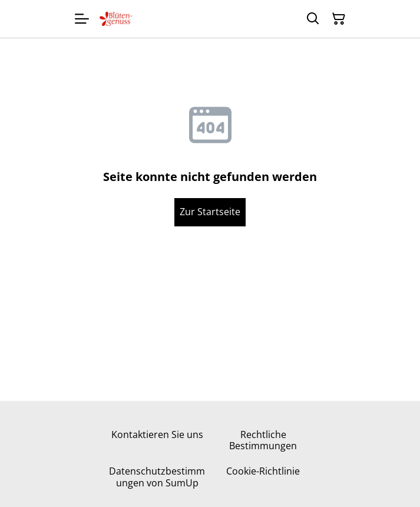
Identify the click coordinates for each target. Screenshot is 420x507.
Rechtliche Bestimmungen (263, 440)
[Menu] (82, 19)
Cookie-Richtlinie (263, 471)
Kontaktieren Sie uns (157, 434)
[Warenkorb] (339, 19)
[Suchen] (313, 19)
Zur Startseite (210, 212)
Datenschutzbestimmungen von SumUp (157, 477)
